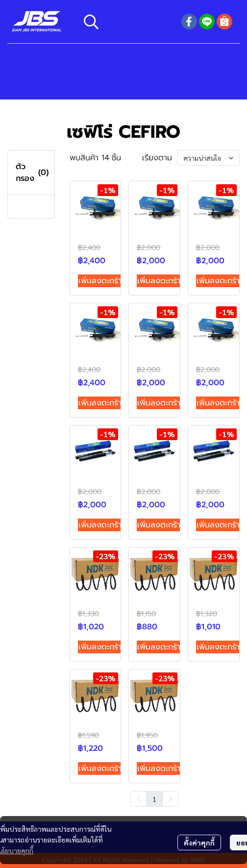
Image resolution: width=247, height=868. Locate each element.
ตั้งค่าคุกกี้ (199, 843)
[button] (127, 22)
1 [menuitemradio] (154, 799)
